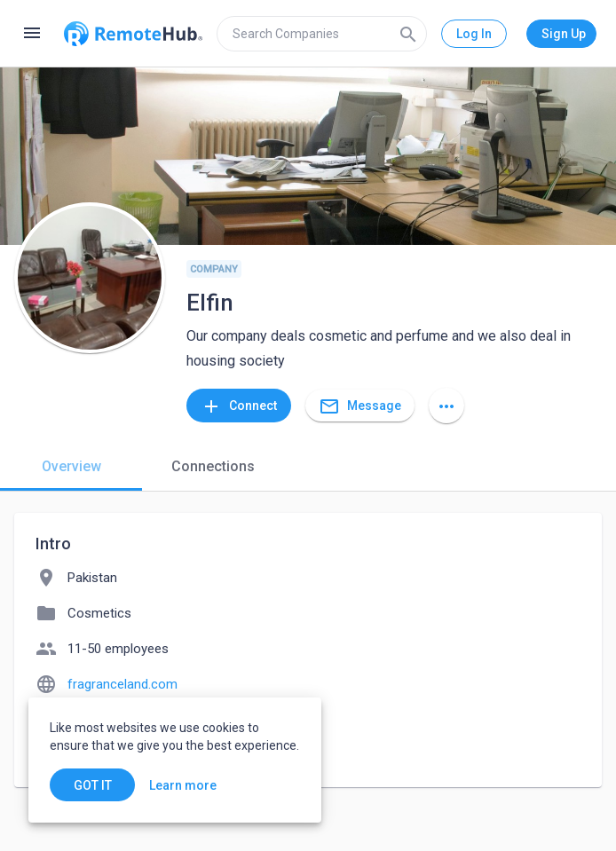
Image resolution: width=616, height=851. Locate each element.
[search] (322, 34)
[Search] (408, 34)
